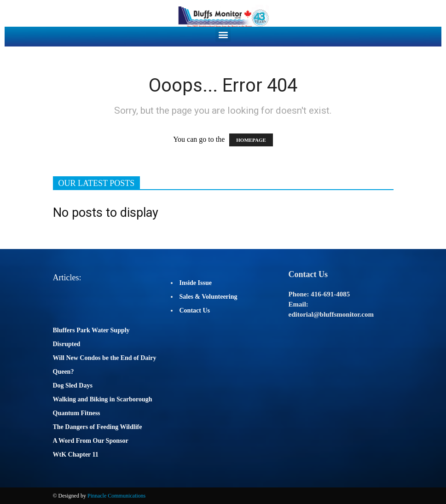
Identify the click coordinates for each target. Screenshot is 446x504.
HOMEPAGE (251, 140)
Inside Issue (196, 283)
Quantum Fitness (77, 413)
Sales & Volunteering (209, 297)
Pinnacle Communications (116, 496)
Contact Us (195, 310)
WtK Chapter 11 (76, 455)
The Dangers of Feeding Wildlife (98, 427)
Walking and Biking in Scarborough (103, 399)
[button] (223, 34)
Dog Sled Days (73, 385)
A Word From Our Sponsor (91, 441)
